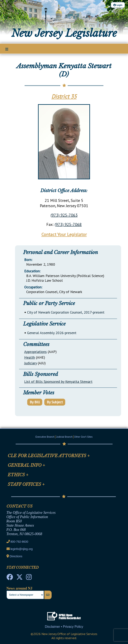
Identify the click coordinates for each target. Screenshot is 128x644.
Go (48, 595)
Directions (16, 556)
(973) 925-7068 (68, 224)
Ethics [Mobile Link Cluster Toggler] (18, 475)
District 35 (64, 96)
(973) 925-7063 (64, 215)
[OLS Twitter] (20, 578)
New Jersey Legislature (64, 33)
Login (118, 5)
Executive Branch (45, 437)
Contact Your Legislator (64, 234)
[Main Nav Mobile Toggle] (7, 49)
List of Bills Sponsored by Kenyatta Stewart (58, 382)
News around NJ (20, 588)
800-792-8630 (19, 542)
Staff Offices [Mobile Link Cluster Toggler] (26, 484)
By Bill (35, 402)
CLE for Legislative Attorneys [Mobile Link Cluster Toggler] (49, 456)
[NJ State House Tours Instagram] (29, 578)
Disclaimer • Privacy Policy (64, 627)
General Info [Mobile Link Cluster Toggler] (26, 465)
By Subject (55, 402)
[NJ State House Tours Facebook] (10, 578)
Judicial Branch (64, 437)
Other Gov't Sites (83, 437)
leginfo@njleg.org (22, 549)
